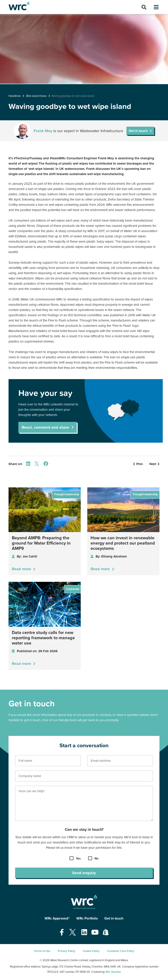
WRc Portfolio (87, 918)
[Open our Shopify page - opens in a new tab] (106, 933)
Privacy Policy (66, 951)
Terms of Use (42, 951)
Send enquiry (84, 873)
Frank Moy (43, 131)
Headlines (15, 96)
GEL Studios (113, 972)
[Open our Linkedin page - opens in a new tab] (84, 933)
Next (154, 464)
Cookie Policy (91, 951)
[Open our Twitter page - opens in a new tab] (73, 933)
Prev (138, 464)
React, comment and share (45, 427)
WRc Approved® (57, 918)
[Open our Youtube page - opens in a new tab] (95, 933)
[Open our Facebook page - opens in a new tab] (62, 933)
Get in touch (138, 131)
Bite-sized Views (36, 96)
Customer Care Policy (121, 951)
